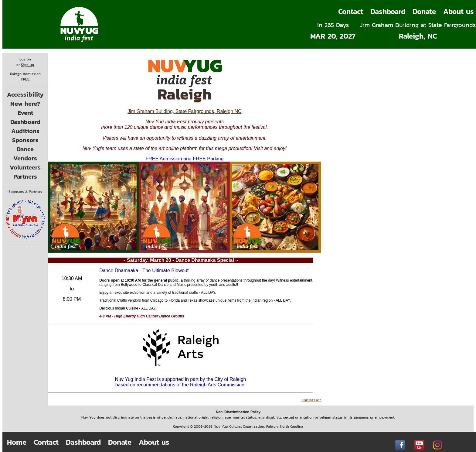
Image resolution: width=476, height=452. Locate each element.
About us (154, 442)
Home (17, 442)
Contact (351, 11)
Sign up (27, 65)
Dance (25, 149)
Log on (25, 59)
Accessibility (25, 94)
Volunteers (25, 167)
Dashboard (388, 11)
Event (25, 113)
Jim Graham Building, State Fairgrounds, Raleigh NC (184, 111)
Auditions (25, 131)
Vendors (25, 158)
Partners (25, 176)
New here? (25, 104)
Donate (424, 11)
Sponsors (25, 140)
